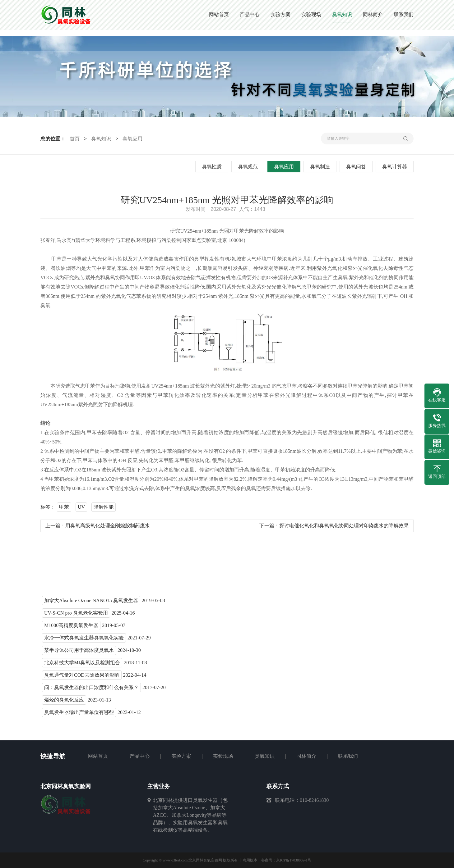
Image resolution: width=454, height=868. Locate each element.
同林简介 (306, 756)
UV (81, 510)
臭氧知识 (100, 139)
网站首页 (98, 756)
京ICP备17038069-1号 (294, 860)
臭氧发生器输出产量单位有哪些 (79, 715)
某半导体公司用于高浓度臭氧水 (79, 653)
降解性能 (104, 510)
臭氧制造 (322, 167)
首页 (73, 139)
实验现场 (223, 756)
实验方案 (181, 756)
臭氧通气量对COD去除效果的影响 (82, 678)
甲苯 (64, 510)
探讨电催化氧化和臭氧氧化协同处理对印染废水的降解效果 (344, 528)
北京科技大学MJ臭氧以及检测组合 (82, 665)
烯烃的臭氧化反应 (64, 703)
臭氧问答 (358, 167)
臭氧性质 (213, 167)
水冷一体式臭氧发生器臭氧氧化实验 (84, 641)
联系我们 (348, 756)
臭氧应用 (131, 139)
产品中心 (140, 756)
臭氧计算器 (396, 167)
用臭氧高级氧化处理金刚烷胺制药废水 (108, 528)
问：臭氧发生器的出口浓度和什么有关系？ (91, 690)
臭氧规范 (249, 167)
